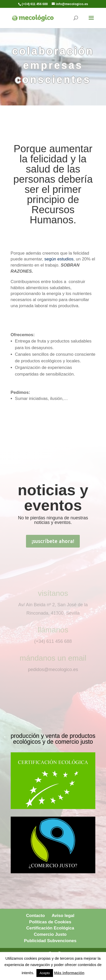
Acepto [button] (45, 973)
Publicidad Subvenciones (50, 941)
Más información (69, 973)
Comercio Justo (50, 934)
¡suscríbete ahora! (53, 541)
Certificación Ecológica (50, 928)
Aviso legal (63, 916)
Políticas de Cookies (50, 922)
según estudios (59, 259)
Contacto (35, 916)
